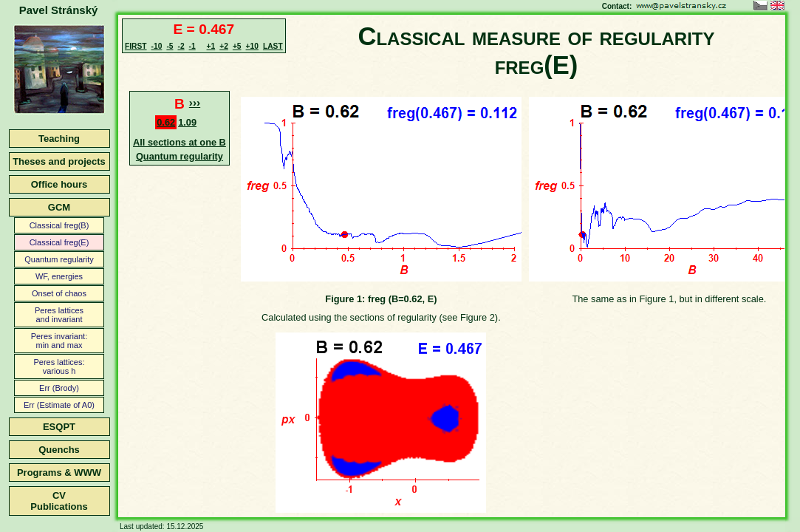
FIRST (136, 46)
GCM (59, 207)
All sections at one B (180, 142)
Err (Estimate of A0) (59, 405)
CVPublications (59, 501)
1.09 (187, 122)
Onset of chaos (59, 293)
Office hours (59, 184)
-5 (170, 46)
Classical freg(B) (59, 225)
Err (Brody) (59, 388)
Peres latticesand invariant (59, 315)
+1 (211, 46)
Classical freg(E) (59, 242)
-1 (192, 46)
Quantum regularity (59, 259)
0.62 (166, 122)
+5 (237, 46)
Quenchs (59, 450)
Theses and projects (59, 161)
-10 (157, 46)
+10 (252, 46)
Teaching (59, 139)
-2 (181, 46)
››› (195, 102)
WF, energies (59, 276)
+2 (224, 46)
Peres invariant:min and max (59, 341)
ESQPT (59, 427)
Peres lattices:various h (59, 366)
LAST (273, 46)
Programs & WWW (59, 473)
